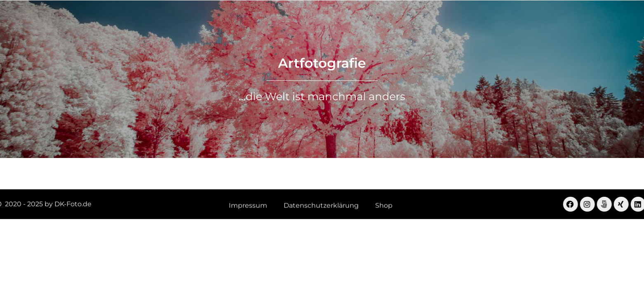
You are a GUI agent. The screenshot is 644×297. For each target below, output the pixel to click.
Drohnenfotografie (358, 22)
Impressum (248, 206)
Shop (467, 22)
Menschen (424, 22)
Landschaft (199, 22)
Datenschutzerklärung (321, 206)
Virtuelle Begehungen (272, 22)
